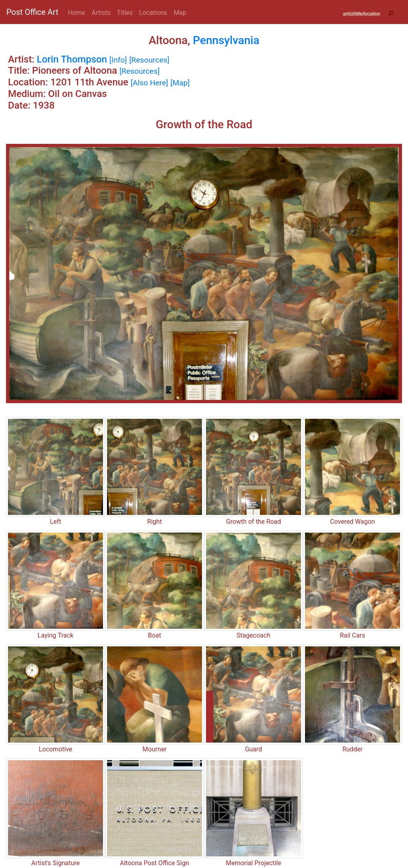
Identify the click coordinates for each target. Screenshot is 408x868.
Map (180, 13)
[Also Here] (149, 83)
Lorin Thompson (72, 59)
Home (76, 13)
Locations (153, 13)
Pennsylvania (226, 40)
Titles (125, 13)
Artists (101, 13)
